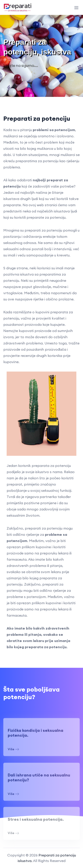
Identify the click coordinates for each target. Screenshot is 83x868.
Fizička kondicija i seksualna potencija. (36, 735)
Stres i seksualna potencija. (36, 821)
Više (13, 751)
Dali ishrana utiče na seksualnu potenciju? (39, 779)
